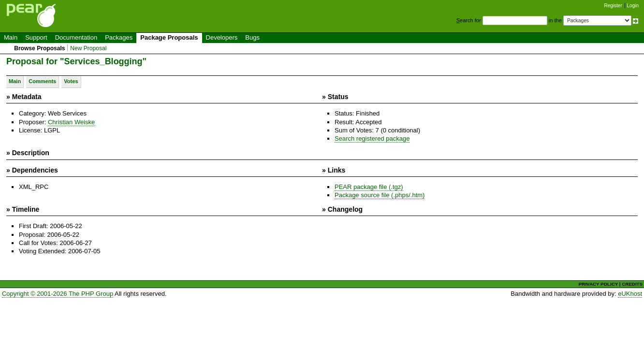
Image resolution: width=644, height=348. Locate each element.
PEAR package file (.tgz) (369, 187)
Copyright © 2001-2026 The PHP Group (58, 294)
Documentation (76, 37)
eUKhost (630, 294)
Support (36, 37)
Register (613, 6)
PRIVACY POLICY (598, 284)
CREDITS (632, 284)
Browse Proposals (39, 48)
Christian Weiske (71, 122)
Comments (42, 81)
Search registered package (372, 138)
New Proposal (88, 48)
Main (11, 37)
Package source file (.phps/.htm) (380, 195)
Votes (71, 81)
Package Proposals (169, 37)
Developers (222, 37)
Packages (119, 37)
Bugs (252, 37)
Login (633, 6)
